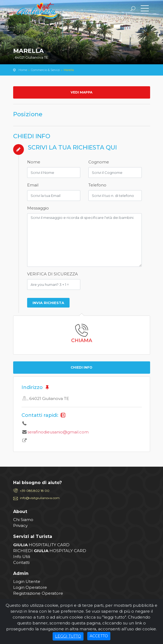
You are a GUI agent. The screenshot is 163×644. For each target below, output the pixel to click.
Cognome (99, 162)
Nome (34, 162)
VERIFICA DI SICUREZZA (52, 274)
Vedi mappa (81, 92)
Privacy (20, 525)
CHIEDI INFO (81, 367)
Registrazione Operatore (38, 593)
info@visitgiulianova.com (40, 498)
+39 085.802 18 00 (35, 491)
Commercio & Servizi (45, 70)
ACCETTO (99, 636)
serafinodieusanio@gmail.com (58, 432)
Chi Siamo (23, 520)
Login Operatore (30, 587)
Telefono (97, 185)
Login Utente (27, 581)
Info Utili (22, 557)
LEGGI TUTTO (68, 636)
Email (33, 185)
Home (23, 70)
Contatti (21, 562)
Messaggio (38, 208)
